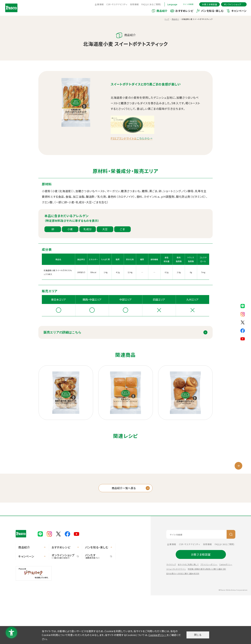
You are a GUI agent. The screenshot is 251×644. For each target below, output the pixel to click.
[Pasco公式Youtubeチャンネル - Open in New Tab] (243, 338)
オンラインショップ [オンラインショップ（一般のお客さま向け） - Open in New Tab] (64, 605)
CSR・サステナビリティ (117, 4)
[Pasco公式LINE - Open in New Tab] (243, 306)
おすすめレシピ (184, 11)
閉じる (198, 635)
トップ (167, 19)
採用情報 (134, 4)
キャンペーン (239, 11)
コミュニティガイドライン (176, 618)
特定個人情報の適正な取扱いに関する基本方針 (207, 618)
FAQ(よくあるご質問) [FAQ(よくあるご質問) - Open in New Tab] (151, 4)
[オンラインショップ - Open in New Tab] (234, 4)
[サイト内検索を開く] (190, 4)
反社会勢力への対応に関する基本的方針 (183, 622)
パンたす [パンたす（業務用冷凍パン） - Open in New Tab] (97, 605)
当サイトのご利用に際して (188, 613)
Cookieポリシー (226, 613)
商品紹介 (162, 11)
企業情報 (99, 4)
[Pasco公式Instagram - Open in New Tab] (243, 314)
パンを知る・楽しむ (212, 11)
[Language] (174, 4)
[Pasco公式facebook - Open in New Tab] (243, 330)
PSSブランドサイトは (132, 138)
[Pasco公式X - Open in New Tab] (243, 322)
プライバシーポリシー (209, 613)
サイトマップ (171, 613)
